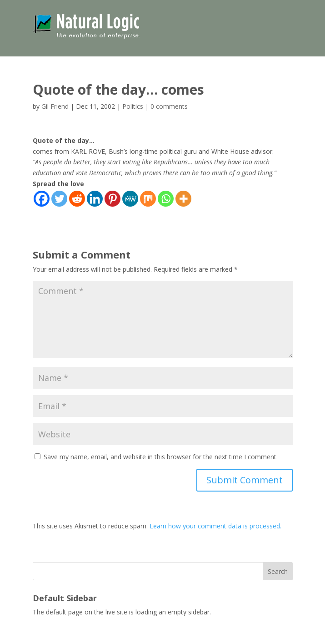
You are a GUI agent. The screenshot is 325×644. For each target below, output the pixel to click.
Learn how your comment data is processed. (215, 526)
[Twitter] (59, 199)
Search (278, 571)
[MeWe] (130, 199)
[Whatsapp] (166, 199)
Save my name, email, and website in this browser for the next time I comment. (161, 457)
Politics (133, 106)
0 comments (169, 106)
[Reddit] (77, 199)
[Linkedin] (95, 199)
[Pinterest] (112, 199)
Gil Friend (55, 106)
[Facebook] (42, 199)
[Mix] (148, 199)
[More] (183, 199)
